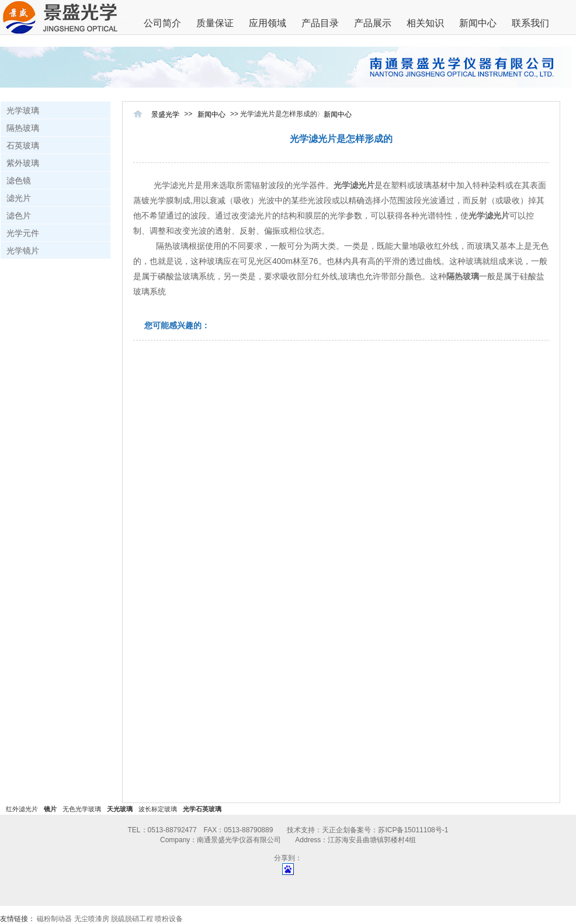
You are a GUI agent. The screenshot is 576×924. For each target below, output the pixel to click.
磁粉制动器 (54, 919)
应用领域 (268, 23)
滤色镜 (19, 180)
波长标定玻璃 (158, 809)
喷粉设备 (169, 919)
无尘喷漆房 (92, 919)
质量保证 (215, 23)
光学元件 (23, 233)
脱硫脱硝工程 (132, 919)
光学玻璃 (23, 110)
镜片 (50, 809)
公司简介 (162, 23)
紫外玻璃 (23, 163)
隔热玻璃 (23, 128)
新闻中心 (478, 23)
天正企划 (336, 830)
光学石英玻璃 (202, 809)
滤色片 (19, 216)
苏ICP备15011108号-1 (413, 830)
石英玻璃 (23, 145)
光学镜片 (23, 251)
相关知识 (425, 23)
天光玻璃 (120, 809)
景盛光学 (165, 114)
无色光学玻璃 (82, 809)
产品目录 (320, 23)
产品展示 (373, 23)
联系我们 (530, 23)
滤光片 (19, 198)
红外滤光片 (22, 809)
